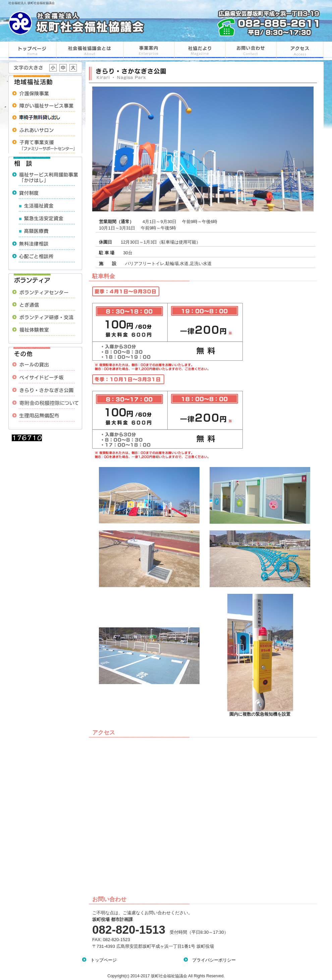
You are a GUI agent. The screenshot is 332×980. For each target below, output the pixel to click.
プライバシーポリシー (212, 960)
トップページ (101, 960)
